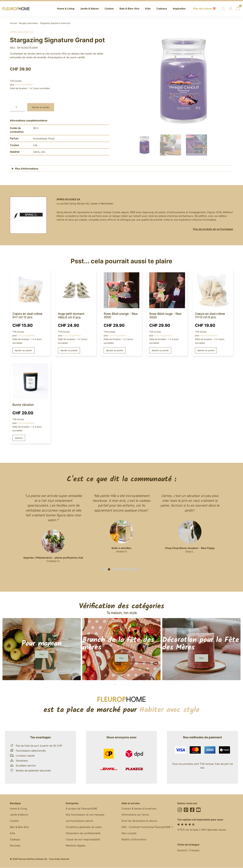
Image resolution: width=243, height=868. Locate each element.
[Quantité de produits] (17, 107)
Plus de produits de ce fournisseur (213, 229)
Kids (12, 834)
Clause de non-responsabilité (83, 840)
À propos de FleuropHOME (82, 809)
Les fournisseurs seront (79, 821)
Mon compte (129, 834)
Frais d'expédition (24, 85)
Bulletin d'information (134, 840)
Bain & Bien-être (19, 827)
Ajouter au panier (41, 107)
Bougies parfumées (28, 23)
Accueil (13, 23)
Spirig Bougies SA (22, 32)
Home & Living (18, 809)
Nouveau (15, 846)
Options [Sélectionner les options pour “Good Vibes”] (19, 438)
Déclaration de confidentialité (83, 834)
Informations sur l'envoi (135, 815)
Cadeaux (15, 840)
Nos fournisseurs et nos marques (85, 815)
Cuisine (14, 821)
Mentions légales (76, 846)
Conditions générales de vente (84, 827)
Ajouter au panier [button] (23, 350)
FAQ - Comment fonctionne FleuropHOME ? (147, 827)
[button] (105, 570)
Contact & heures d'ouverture (139, 809)
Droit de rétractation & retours (139, 821)
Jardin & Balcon (19, 815)
